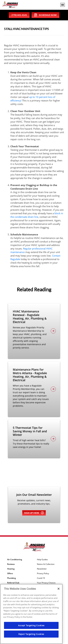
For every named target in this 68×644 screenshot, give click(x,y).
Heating (11, 569)
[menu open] (63, 5)
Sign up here (34, 513)
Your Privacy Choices (46, 583)
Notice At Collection (46, 564)
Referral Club (13, 583)
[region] (31, 614)
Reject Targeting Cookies (31, 634)
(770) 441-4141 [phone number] (19, 15)
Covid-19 (41, 578)
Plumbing (12, 578)
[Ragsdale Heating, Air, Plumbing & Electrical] (10, 5)
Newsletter (42, 569)
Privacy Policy (43, 573)
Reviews (11, 564)
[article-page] (53, 331)
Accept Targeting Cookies (31, 625)
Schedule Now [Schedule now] (45, 15)
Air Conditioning (15, 560)
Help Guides (42, 560)
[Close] (59, 589)
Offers (10, 573)
